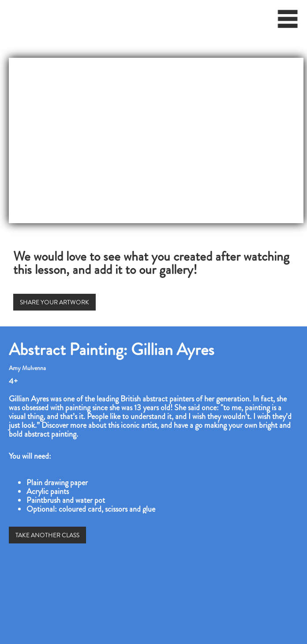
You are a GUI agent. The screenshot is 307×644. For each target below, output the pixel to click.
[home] (6, 15)
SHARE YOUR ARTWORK (54, 302)
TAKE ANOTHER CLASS (47, 535)
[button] (288, 22)
